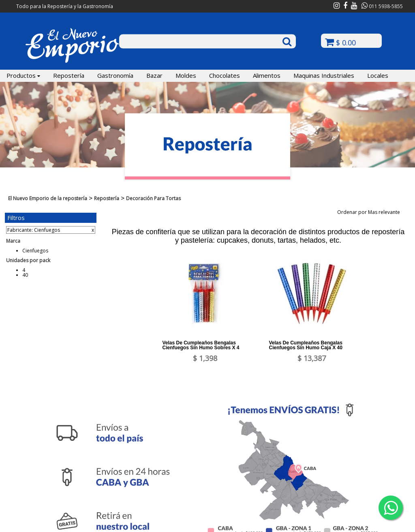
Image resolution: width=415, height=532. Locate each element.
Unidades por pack (28, 260)
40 (25, 275)
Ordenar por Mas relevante (371, 212)
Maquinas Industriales (324, 75)
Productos (23, 75)
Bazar (154, 75)
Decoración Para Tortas (153, 198)
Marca (13, 241)
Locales (378, 75)
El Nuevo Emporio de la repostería (48, 198)
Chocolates (225, 75)
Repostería (69, 75)
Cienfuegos (35, 251)
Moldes (186, 75)
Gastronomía (115, 75)
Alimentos (267, 75)
